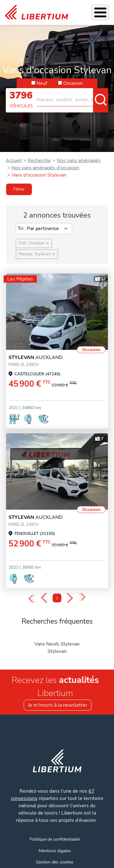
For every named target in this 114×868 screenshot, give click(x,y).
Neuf (42, 83)
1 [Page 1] (57, 598)
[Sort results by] (44, 229)
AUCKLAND (36, 357)
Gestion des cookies (55, 862)
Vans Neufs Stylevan (57, 644)
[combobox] (72, 97)
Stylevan (57, 651)
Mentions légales (55, 851)
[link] (36, 12)
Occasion (73, 83)
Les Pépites (20, 279)
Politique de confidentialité (55, 839)
